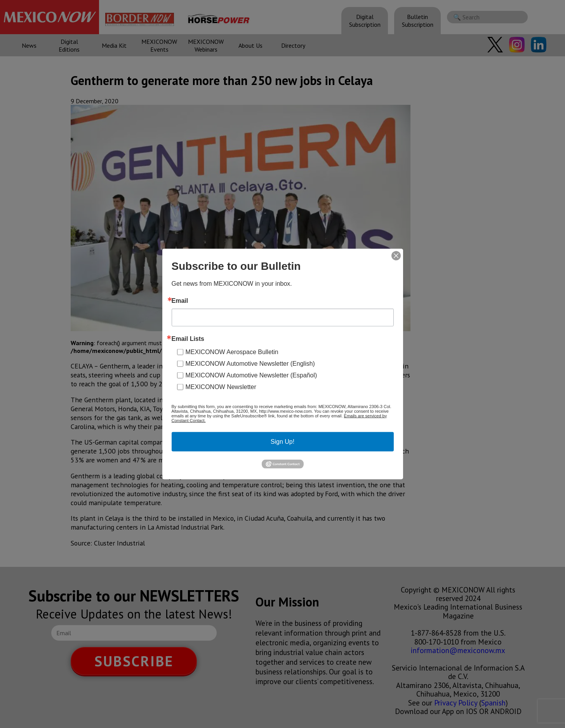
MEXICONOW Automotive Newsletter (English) (250, 363)
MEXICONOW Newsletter (221, 387)
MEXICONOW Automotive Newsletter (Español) (251, 375)
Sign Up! (282, 441)
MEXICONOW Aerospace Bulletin (232, 352)
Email (180, 301)
